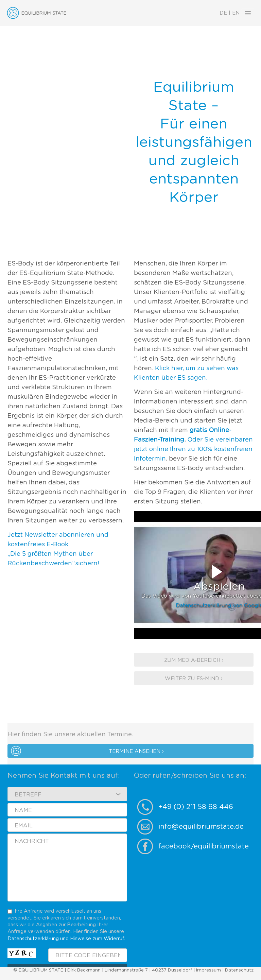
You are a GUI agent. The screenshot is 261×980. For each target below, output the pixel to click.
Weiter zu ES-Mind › (194, 679)
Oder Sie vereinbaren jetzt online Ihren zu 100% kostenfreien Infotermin (193, 449)
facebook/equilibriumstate (204, 846)
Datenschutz (239, 970)
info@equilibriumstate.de (201, 827)
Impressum (208, 970)
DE (223, 13)
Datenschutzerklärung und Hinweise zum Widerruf (66, 939)
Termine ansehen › (136, 751)
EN (236, 13)
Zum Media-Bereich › (194, 660)
